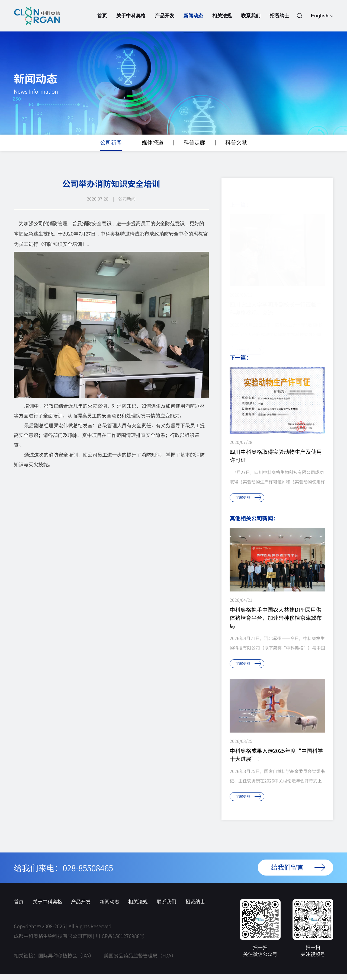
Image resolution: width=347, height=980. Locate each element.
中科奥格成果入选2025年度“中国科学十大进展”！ (276, 761)
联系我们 (251, 23)
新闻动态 (193, 23)
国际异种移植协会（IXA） (66, 962)
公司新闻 (111, 151)
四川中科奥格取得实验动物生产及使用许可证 (276, 462)
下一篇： (240, 364)
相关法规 (222, 23)
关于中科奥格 (131, 23)
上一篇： (240, 198)
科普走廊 (194, 151)
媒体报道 (153, 151)
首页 (102, 23)
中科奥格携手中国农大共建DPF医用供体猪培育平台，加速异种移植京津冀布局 (276, 624)
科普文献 (236, 151)
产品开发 (165, 23)
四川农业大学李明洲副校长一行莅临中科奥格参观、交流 (276, 301)
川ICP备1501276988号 (120, 942)
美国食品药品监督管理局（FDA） (140, 962)
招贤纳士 (279, 23)
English (322, 16)
